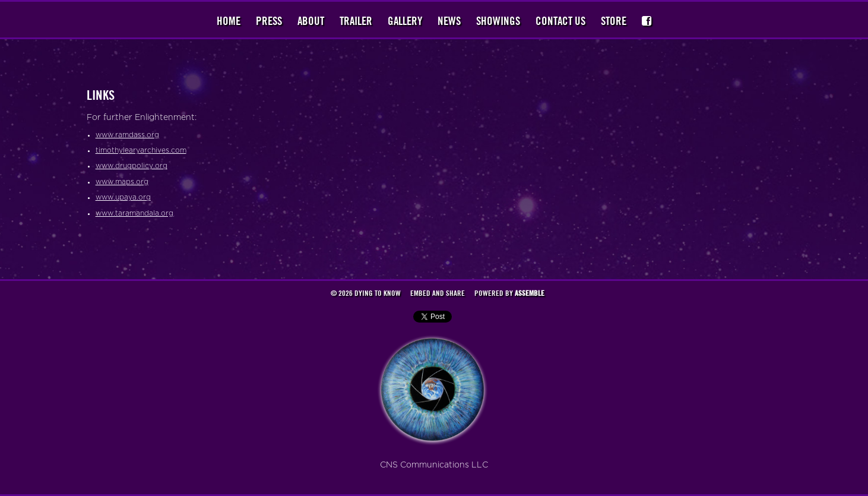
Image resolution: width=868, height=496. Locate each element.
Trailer (356, 21)
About (311, 21)
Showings (498, 21)
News (449, 21)
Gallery (405, 21)
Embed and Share (438, 293)
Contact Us (560, 21)
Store (614, 21)
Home (229, 21)
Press (269, 21)
